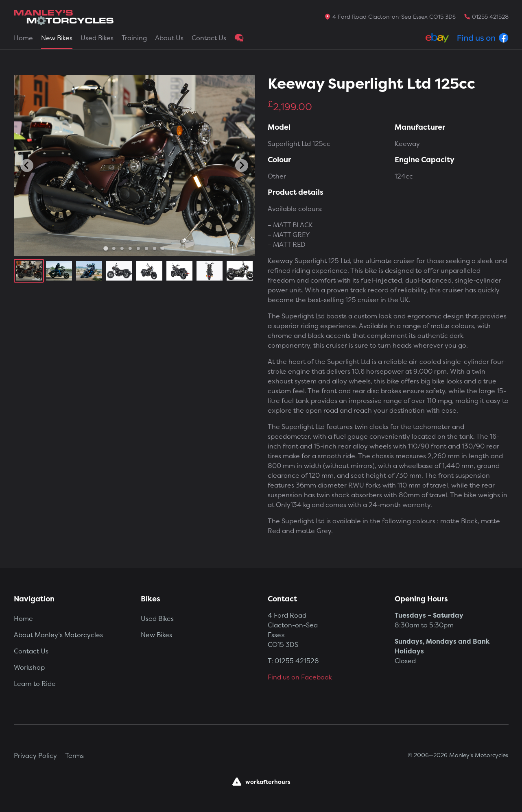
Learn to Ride (35, 684)
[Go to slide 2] (114, 248)
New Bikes (57, 38)
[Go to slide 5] (138, 248)
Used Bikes (97, 38)
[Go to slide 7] (154, 248)
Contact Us (209, 38)
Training (134, 38)
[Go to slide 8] (162, 248)
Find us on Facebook (300, 677)
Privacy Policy (35, 755)
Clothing (239, 38)
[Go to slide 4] (130, 248)
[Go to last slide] (27, 165)
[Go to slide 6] (146, 248)
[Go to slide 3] (122, 248)
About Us (169, 38)
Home (23, 38)
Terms (74, 755)
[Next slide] (242, 165)
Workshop (29, 667)
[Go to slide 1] (106, 248)
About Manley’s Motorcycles (58, 635)
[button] (29, 271)
